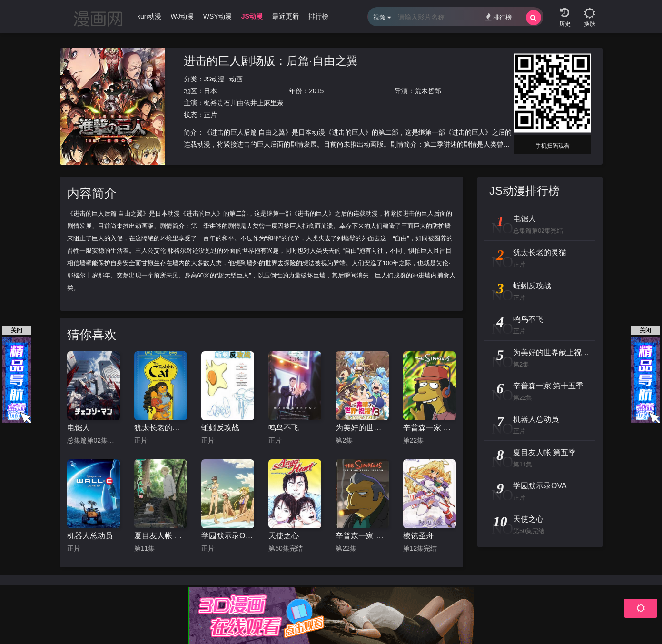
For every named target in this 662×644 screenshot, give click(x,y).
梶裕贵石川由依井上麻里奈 (244, 103)
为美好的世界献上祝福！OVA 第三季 (362, 428)
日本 (210, 91)
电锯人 (79, 428)
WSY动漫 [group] (217, 16)
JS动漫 (214, 79)
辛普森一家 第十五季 (430, 428)
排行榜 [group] (318, 16)
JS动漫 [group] (252, 16)
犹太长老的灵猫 (161, 428)
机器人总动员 (90, 536)
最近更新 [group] (286, 16)
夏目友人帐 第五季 (161, 536)
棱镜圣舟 (418, 536)
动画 (236, 79)
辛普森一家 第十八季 (362, 536)
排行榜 (499, 17)
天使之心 (284, 536)
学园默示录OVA (228, 536)
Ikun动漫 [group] (148, 16)
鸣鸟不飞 (284, 428)
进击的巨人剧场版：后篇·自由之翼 (271, 61)
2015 (316, 91)
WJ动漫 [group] (182, 16)
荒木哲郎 (428, 91)
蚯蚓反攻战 (220, 428)
